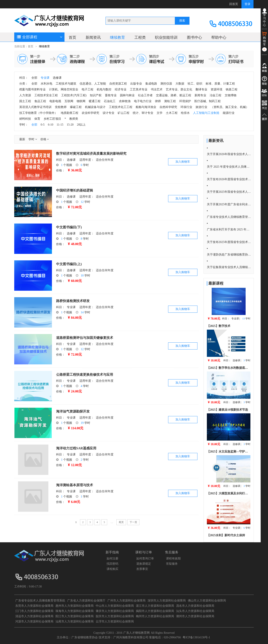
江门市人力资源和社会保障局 (34, 611)
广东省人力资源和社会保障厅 (86, 601)
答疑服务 (172, 564)
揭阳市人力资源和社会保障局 (155, 611)
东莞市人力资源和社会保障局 (34, 606)
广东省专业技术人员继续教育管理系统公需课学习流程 (229, 217)
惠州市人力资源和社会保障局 (75, 606)
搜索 (182, 21)
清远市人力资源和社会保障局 (34, 616)
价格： (61, 170)
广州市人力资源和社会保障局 (126, 601)
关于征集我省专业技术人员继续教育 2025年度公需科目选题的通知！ (229, 267)
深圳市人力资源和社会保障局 (167, 601)
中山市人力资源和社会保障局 (115, 606)
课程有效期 (173, 559)
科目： (61, 160)
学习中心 (264, 17)
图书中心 (195, 37)
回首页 (234, 4)
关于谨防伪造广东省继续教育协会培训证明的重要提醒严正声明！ (229, 255)
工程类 (140, 37)
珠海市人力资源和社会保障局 (75, 611)
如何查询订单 (145, 559)
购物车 (264, 41)
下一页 (133, 522)
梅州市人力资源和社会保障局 (155, 616)
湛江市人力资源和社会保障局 (155, 606)
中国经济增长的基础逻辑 (75, 190)
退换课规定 (144, 564)
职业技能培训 (166, 37)
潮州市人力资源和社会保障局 (195, 616)
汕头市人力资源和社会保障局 (195, 611)
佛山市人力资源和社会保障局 (207, 601)
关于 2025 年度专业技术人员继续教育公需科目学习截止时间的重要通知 (229, 167)
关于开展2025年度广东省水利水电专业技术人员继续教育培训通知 (229, 204)
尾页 (121, 522)
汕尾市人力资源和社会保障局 (75, 622)
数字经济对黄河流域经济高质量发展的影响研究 (91, 154)
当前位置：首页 (24, 46)
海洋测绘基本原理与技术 (75, 485)
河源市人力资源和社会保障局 (34, 622)
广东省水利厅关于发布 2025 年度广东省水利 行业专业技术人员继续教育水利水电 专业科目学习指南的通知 (229, 229)
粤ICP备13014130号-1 (196, 637)
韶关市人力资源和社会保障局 (115, 616)
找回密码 (112, 564)
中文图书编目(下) (69, 227)
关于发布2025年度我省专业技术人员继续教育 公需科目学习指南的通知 (229, 242)
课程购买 (112, 569)
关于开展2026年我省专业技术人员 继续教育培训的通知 (229, 154)
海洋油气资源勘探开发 (73, 411)
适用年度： (87, 160)
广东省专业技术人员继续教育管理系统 (40, 601)
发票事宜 (142, 569)
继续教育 (117, 37)
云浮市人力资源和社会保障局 (115, 622)
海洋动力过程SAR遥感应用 (76, 448)
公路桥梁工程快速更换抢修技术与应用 (85, 375)
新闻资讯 (93, 37)
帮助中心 (219, 37)
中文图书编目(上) (69, 264)
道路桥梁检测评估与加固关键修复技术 (85, 338)
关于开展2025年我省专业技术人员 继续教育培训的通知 (229, 192)
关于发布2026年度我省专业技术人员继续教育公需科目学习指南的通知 (229, 179)
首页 (72, 37)
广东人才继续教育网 (137, 633)
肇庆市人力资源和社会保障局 (115, 611)
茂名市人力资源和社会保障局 (195, 606)
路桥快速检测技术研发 (73, 301)
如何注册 (112, 559)
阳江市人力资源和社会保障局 (75, 616)
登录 (247, 4)
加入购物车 (183, 162)
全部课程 (39, 37)
